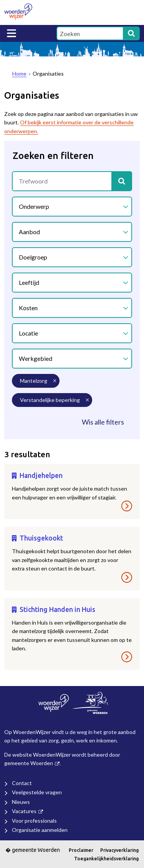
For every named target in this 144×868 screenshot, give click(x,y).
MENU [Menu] (12, 33)
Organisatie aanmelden (40, 830)
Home (19, 74)
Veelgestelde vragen (37, 792)
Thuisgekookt (41, 538)
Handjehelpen (41, 475)
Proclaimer (81, 850)
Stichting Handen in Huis (57, 609)
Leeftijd (29, 282)
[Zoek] (131, 33)
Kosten (28, 308)
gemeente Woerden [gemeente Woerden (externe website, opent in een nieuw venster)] (29, 763)
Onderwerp (34, 206)
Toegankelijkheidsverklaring (106, 859)
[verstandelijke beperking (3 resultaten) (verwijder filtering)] (52, 400)
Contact (22, 783)
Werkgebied (36, 358)
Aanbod (29, 232)
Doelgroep (33, 257)
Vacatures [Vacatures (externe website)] (24, 811)
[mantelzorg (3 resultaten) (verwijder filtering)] (36, 381)
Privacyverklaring (119, 850)
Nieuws (21, 802)
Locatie (28, 333)
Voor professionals (34, 821)
